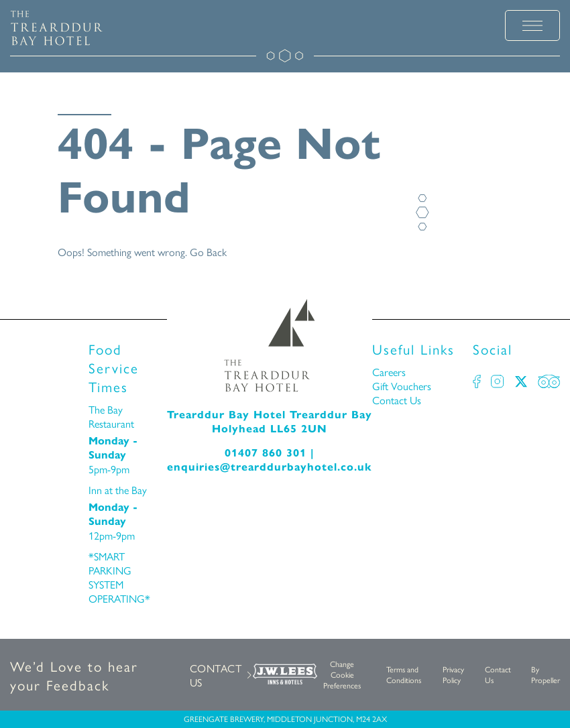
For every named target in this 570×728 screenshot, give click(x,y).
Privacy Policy (453, 674)
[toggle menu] (532, 25)
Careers (389, 372)
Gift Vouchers (402, 386)
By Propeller (546, 674)
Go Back (208, 252)
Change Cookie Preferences (342, 675)
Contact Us (397, 400)
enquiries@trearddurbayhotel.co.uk (270, 467)
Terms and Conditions (404, 674)
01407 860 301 (266, 453)
